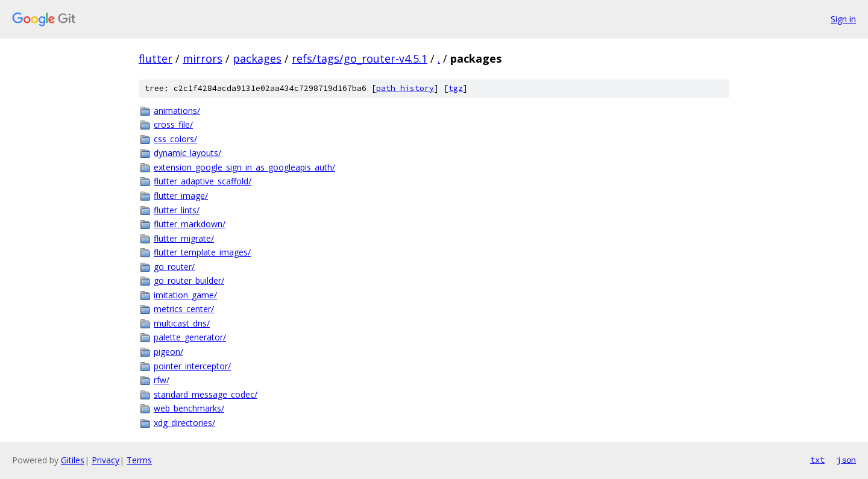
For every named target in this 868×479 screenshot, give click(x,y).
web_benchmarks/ (189, 408)
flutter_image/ (181, 196)
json (846, 460)
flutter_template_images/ (202, 252)
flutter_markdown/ (190, 224)
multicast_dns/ (182, 323)
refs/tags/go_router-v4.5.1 (360, 58)
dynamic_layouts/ (187, 153)
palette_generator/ (190, 337)
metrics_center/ (184, 309)
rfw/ (162, 380)
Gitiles (73, 460)
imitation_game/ (185, 295)
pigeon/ (168, 352)
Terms (139, 460)
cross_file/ (173, 124)
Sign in (843, 19)
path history (405, 88)
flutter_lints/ (177, 210)
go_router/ (174, 267)
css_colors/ (175, 139)
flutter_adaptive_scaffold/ (203, 181)
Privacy (105, 460)
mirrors (203, 58)
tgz (456, 88)
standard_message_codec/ (206, 394)
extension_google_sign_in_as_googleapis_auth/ (244, 167)
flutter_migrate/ (184, 238)
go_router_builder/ (189, 280)
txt (817, 460)
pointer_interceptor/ (192, 366)
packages (257, 58)
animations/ (177, 111)
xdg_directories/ (184, 423)
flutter (156, 58)
